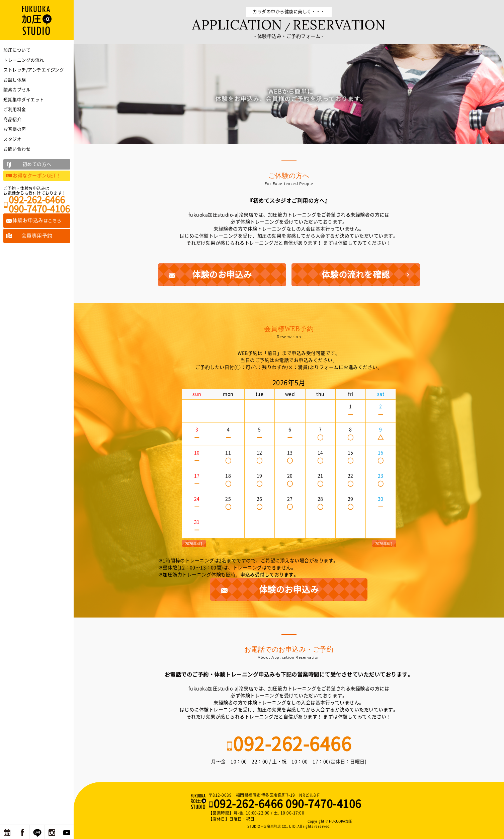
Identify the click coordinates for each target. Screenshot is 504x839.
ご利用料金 (15, 109)
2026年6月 (384, 544)
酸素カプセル (17, 90)
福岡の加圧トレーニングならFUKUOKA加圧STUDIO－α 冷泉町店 (199, 801)
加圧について (17, 50)
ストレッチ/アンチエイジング (34, 70)
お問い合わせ (17, 149)
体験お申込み (37, 220)
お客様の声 (15, 129)
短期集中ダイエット (24, 100)
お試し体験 (15, 80)
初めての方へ (37, 164)
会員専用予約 (37, 236)
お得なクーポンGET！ (37, 176)
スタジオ (12, 139)
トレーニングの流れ (24, 60)
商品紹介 (12, 119)
